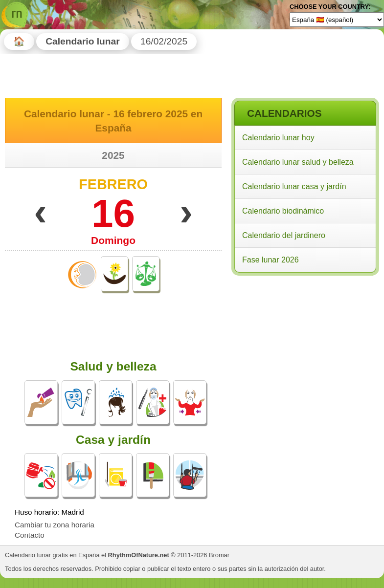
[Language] (337, 20)
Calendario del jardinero (284, 235)
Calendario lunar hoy (278, 138)
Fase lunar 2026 (271, 260)
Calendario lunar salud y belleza (298, 162)
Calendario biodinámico (283, 211)
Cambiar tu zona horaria (55, 525)
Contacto (30, 535)
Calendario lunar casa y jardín (294, 186)
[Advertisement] (305, 342)
